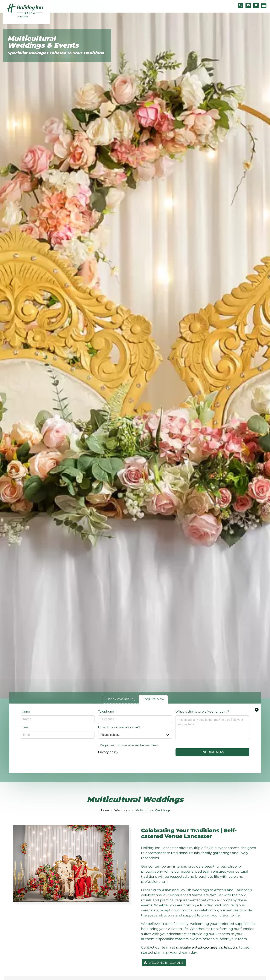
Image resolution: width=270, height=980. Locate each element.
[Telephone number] (240, 5)
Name (25, 712)
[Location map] (256, 5)
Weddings (122, 810)
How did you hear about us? (119, 727)
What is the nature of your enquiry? (202, 712)
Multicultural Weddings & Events (43, 42)
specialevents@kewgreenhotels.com (207, 947)
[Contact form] (248, 5)
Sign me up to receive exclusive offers (128, 745)
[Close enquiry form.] (257, 710)
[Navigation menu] (264, 5)
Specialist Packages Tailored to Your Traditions (56, 53)
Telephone (106, 712)
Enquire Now (212, 752)
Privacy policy (108, 752)
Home (104, 810)
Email (25, 727)
